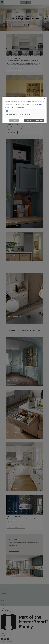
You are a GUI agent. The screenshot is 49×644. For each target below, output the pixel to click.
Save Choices (14, 121)
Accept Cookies (39, 121)
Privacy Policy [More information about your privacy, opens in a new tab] (40, 104)
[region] (24, 110)
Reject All (29, 121)
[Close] (45, 98)
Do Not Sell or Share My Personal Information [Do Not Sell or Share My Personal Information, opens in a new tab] (15, 107)
